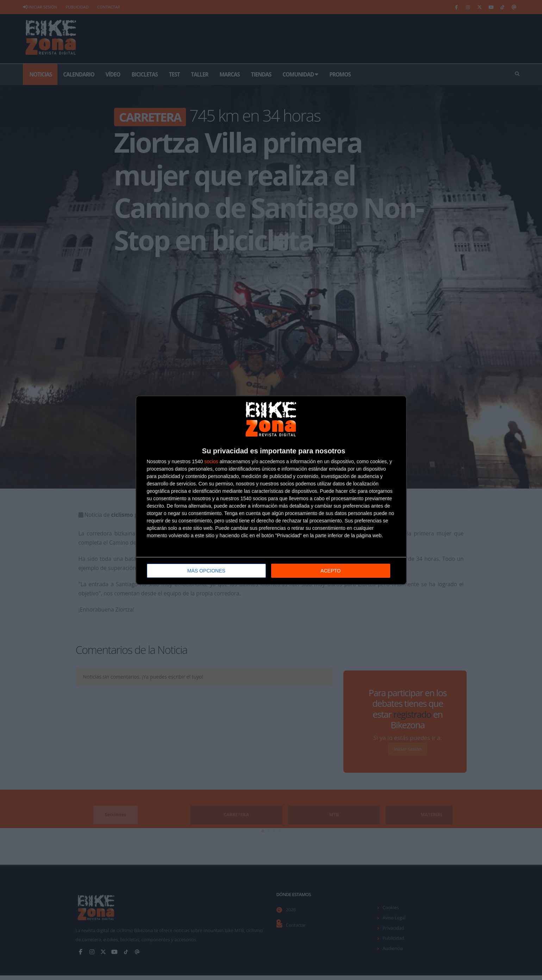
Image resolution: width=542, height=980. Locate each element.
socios (211, 461)
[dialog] (271, 490)
